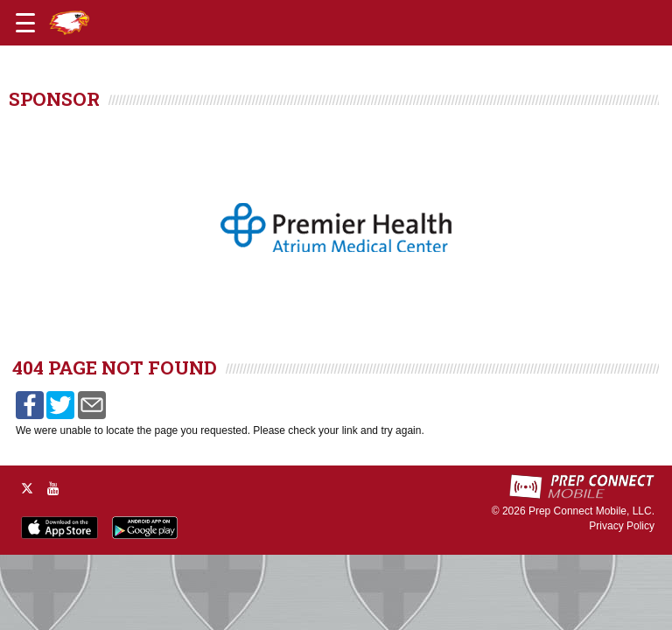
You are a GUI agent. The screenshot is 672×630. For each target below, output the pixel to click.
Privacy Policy (622, 526)
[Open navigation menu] (25, 23)
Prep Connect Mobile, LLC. (591, 511)
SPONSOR (54, 99)
